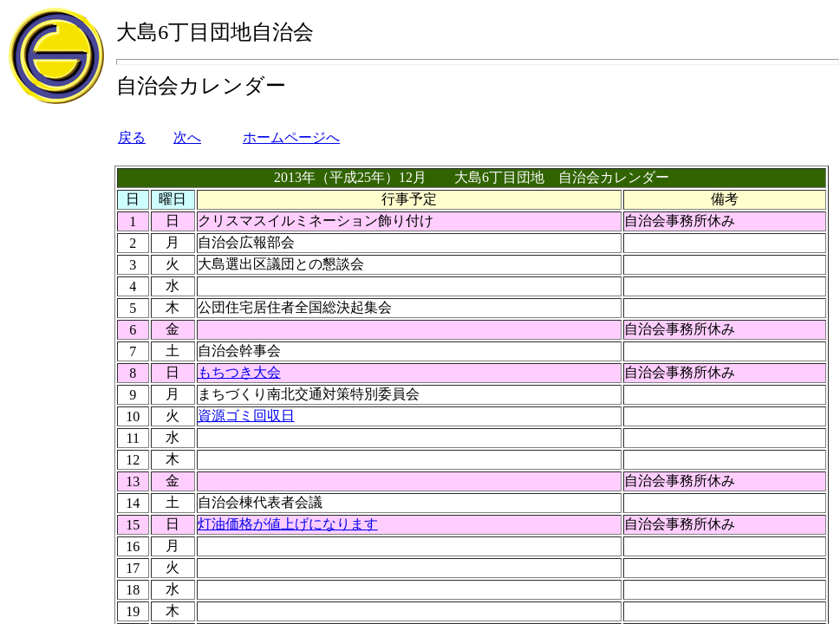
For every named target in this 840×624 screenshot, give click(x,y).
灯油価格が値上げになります (288, 524)
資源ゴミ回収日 (246, 416)
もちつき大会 (239, 372)
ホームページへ (291, 137)
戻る (132, 137)
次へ (187, 137)
